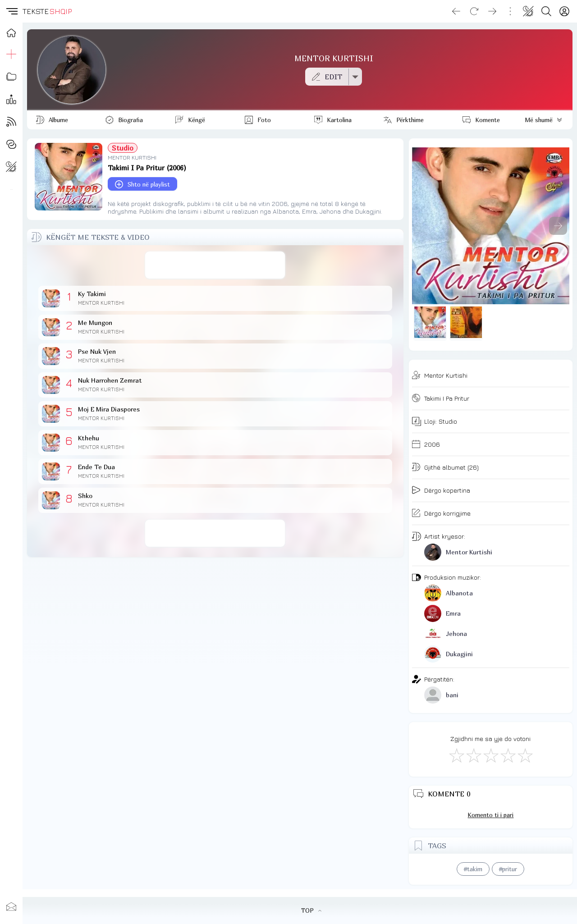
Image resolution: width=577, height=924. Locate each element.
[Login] (564, 11)
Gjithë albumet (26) (451, 467)
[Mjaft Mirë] (508, 755)
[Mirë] (490, 755)
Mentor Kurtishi (446, 375)
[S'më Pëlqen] (456, 755)
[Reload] (474, 11)
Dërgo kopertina (447, 490)
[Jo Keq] (473, 755)
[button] (11, 11)
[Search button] (546, 11)
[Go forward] (492, 11)
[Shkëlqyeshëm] (525, 755)
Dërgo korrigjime (447, 513)
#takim (473, 869)
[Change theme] (528, 11)
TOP (311, 910)
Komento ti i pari (490, 815)
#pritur (508, 869)
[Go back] (456, 11)
